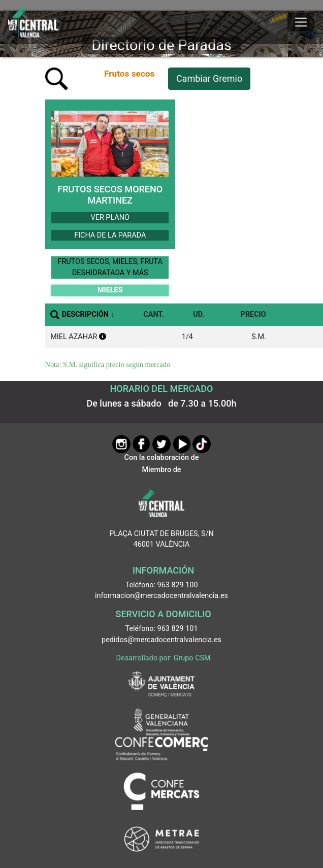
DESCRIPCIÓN (85, 314)
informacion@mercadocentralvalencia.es (162, 596)
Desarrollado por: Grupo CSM (164, 658)
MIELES (110, 290)
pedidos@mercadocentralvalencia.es (162, 640)
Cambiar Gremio (209, 78)
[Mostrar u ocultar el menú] (301, 22)
